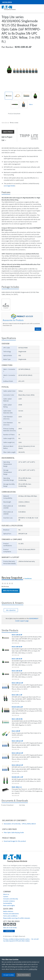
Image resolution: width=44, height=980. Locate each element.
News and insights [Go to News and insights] (9, 905)
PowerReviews (28, 578)
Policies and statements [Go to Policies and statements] (11, 914)
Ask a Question (11, 610)
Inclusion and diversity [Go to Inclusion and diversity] (11, 899)
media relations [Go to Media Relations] (8, 911)
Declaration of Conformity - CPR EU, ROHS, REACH (20, 824)
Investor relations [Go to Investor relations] (9, 901)
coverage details (9, 186)
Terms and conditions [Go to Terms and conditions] (10, 916)
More (31, 104)
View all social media (10, 928)
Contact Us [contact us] (9, 931)
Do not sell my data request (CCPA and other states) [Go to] (21, 940)
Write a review (14, 123)
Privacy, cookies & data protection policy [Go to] (16, 939)
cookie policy (33, 969)
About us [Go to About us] (6, 894)
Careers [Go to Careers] (6, 897)
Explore (38, 329)
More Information (24, 975)
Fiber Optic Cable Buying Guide (14, 833)
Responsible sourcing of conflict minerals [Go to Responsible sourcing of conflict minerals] (17, 918)
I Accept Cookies (8, 975)
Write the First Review (11, 591)
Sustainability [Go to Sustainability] (8, 903)
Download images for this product (15, 841)
